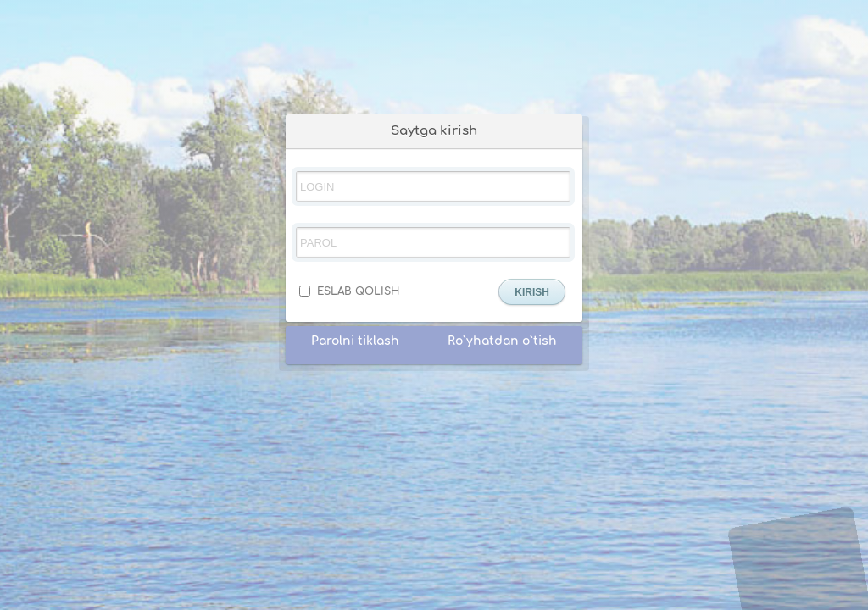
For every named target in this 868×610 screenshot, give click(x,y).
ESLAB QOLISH (349, 291)
